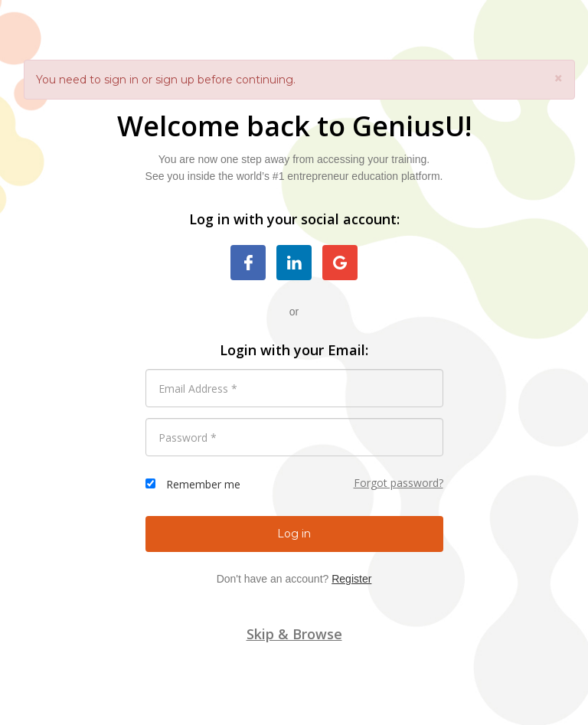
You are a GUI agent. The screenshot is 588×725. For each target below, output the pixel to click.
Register (351, 579)
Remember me (203, 484)
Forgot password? (399, 483)
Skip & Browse (294, 634)
